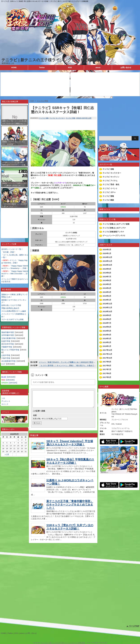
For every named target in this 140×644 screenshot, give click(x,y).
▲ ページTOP (133, 626)
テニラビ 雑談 (108, 200)
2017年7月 (107, 369)
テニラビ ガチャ (109, 192)
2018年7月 (107, 323)
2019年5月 (107, 284)
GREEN (79, 118)
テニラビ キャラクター (57, 118)
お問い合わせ (126, 67)
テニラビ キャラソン (111, 177)
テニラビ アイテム (110, 181)
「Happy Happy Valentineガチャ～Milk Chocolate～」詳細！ (15, 274)
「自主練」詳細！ (9, 252)
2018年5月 (107, 331)
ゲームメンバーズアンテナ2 (114, 236)
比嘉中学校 (6, 341)
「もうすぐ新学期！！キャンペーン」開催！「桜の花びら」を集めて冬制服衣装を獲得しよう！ (77, 365)
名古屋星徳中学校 (9, 361)
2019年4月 (107, 288)
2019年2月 (107, 296)
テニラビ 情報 (70, 118)
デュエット (6, 401)
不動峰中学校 (7, 347)
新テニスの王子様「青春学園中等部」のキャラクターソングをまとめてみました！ (70, 508)
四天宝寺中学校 (8, 344)
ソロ (3, 398)
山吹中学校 (6, 355)
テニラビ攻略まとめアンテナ (114, 228)
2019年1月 (107, 300)
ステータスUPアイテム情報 (12, 319)
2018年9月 (107, 315)
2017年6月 (107, 373)
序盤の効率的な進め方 (10, 308)
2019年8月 (107, 273)
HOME (14, 67)
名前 (35, 419)
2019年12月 (107, 257)
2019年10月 (107, 265)
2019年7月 (107, 277)
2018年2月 (107, 342)
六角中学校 (6, 358)
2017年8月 (107, 366)
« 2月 (7, 454)
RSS (70, 67)
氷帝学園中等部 (8, 335)
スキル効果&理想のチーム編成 (14, 311)
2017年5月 (107, 377)
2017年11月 (107, 354)
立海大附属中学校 (9, 338)
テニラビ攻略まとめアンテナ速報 (116, 224)
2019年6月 (107, 280)
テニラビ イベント (110, 188)
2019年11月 (107, 261)
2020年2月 (107, 250)
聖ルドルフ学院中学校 (10, 350)
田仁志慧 (88, 118)
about (98, 67)
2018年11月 (107, 308)
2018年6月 (107, 327)
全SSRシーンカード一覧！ (12, 249)
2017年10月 (107, 358)
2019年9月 (107, 269)
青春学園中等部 (8, 332)
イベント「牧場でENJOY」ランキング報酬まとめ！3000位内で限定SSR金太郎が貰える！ (75, 362)
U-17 (3, 364)
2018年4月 (107, 335)
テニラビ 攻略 (44, 118)
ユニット (5, 404)
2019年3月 (107, 292)
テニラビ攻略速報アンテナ (113, 232)
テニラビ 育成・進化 (111, 184)
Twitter (42, 67)
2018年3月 (107, 339)
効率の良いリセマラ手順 (11, 305)
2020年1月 (107, 253)
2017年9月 (107, 362)
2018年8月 (107, 319)
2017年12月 (107, 350)
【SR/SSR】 (9, 377)
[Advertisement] (14, 221)
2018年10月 (107, 311)
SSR (83, 118)
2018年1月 (107, 346)
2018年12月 (107, 304)
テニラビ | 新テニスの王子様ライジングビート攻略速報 (50, 60)
